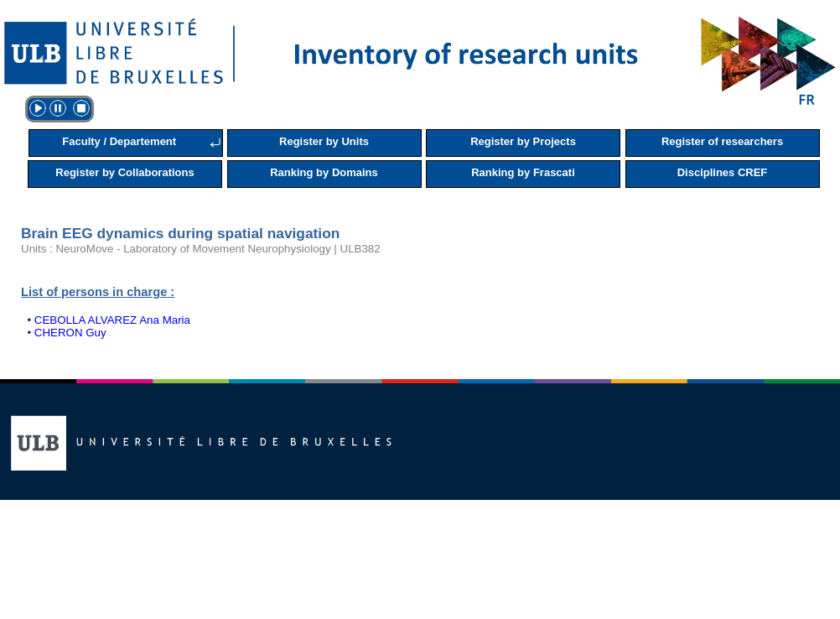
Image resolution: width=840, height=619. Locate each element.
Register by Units (324, 141)
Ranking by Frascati (523, 172)
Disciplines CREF (723, 172)
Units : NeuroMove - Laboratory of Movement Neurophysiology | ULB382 (201, 249)
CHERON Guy (70, 333)
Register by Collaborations (124, 172)
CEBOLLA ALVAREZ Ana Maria (112, 320)
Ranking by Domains (324, 172)
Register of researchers (722, 141)
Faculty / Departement (119, 141)
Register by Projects (523, 141)
